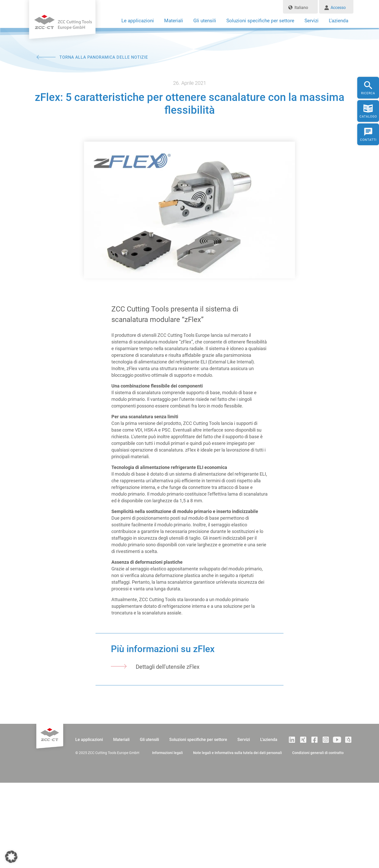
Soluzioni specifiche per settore (260, 21)
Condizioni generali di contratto (318, 753)
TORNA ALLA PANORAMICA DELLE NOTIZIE (104, 57)
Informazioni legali (167, 753)
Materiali (174, 21)
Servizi (312, 21)
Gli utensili (205, 21)
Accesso (338, 8)
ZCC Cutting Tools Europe (62, 24)
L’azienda (339, 21)
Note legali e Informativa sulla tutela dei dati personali (238, 753)
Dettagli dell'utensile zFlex (168, 667)
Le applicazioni (138, 21)
